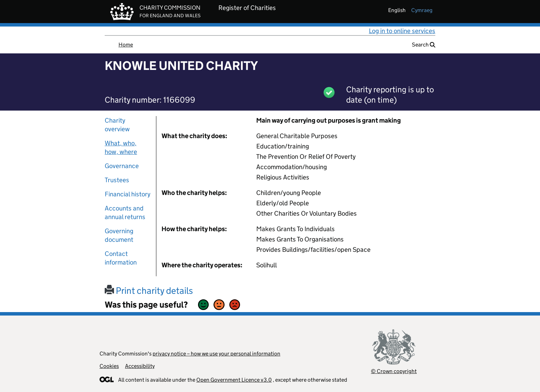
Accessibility (140, 366)
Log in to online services (402, 31)
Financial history (128, 194)
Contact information (121, 258)
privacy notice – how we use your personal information (216, 354)
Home (126, 45)
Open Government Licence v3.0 (234, 380)
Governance (122, 166)
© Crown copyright (394, 371)
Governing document (119, 235)
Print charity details (149, 291)
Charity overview (117, 125)
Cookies (109, 366)
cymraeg (422, 10)
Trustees (117, 180)
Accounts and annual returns (125, 213)
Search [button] (424, 45)
